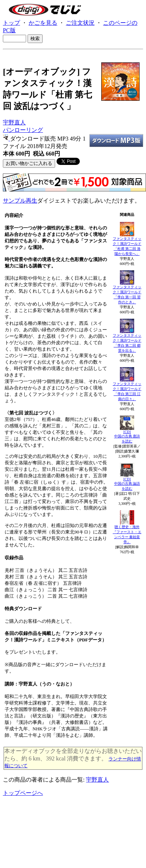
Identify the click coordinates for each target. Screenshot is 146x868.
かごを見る (43, 23)
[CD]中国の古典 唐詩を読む (127, 437)
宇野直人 (14, 122)
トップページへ (23, 793)
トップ (11, 23)
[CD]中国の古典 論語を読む (127, 484)
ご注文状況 (80, 23)
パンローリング (23, 130)
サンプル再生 (20, 201)
